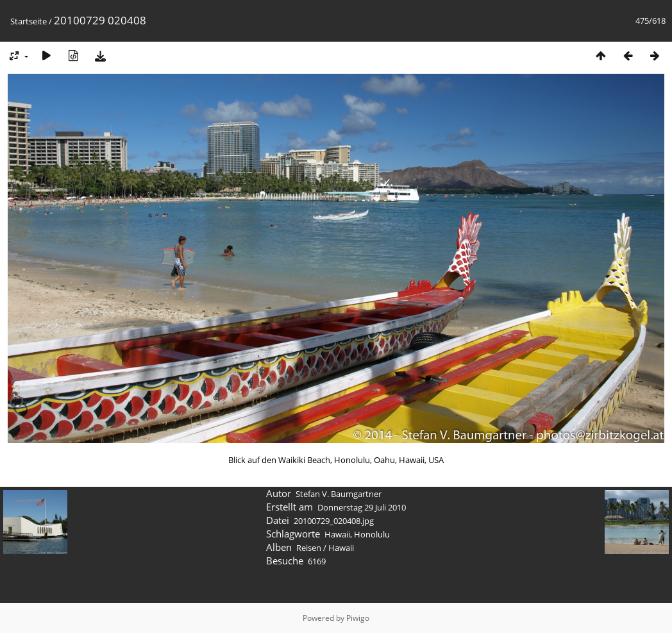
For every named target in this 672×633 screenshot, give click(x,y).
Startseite (29, 21)
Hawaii (337, 534)
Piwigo (358, 618)
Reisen (309, 548)
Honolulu (372, 534)
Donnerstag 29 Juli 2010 (362, 507)
